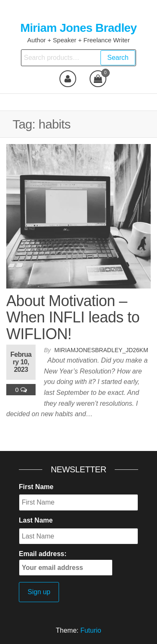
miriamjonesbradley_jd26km (101, 350)
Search (118, 58)
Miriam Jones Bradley (78, 28)
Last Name (36, 520)
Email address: (66, 563)
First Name (36, 487)
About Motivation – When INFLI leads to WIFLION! (73, 317)
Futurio (91, 630)
